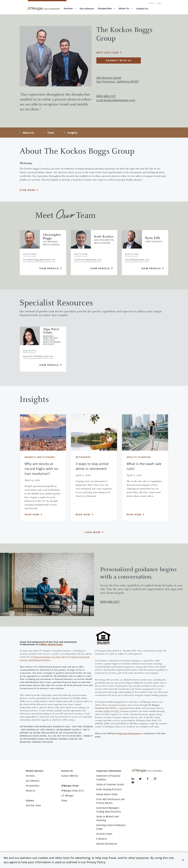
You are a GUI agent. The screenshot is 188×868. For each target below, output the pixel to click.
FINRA (107, 711)
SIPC (117, 711)
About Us (126, 8)
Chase (64, 801)
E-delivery (102, 839)
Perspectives (106, 8)
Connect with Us (119, 60)
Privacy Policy (96, 862)
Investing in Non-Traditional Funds (111, 827)
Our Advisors (33, 781)
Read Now (32, 514)
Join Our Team (33, 806)
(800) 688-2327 (110, 602)
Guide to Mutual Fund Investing (108, 818)
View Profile (49, 268)
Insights (72, 133)
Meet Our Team (107, 53)
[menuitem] (87, 9)
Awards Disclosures (107, 844)
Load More (93, 532)
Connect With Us (70, 776)
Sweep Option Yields (107, 794)
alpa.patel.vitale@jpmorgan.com (38, 356)
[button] (183, 860)
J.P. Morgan (67, 796)
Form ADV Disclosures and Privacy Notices (110, 801)
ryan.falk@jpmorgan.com (137, 260)
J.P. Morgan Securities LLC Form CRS (48, 657)
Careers (151, 3)
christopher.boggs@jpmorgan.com (39, 260)
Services (70, 8)
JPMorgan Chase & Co (73, 791)
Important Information (129, 734)
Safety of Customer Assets (110, 785)
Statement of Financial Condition (108, 778)
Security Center (104, 834)
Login (159, 3)
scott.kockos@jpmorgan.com (116, 100)
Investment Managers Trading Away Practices (109, 810)
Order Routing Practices (109, 789)
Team (51, 133)
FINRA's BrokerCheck (51, 644)
